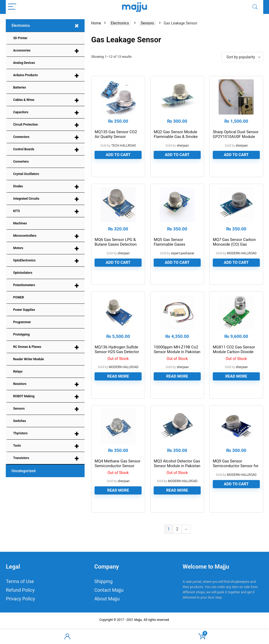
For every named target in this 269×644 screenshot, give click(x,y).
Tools (46, 446)
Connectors (46, 137)
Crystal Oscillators (26, 174)
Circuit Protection (46, 125)
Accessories (46, 51)
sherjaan (183, 150)
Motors (46, 248)
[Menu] (12, 7)
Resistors (46, 384)
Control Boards (46, 150)
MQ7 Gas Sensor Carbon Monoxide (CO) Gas (234, 250)
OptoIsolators (23, 273)
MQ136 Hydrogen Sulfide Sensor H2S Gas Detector (117, 362)
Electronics (46, 26)
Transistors (46, 458)
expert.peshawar (183, 262)
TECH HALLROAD (123, 150)
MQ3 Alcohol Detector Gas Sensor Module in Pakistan (177, 481)
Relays (18, 372)
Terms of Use (20, 598)
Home (96, 23)
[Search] (255, 7)
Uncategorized (24, 471)
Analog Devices (24, 63)
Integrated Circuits (46, 199)
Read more (118, 389)
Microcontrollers (46, 236)
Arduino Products (46, 76)
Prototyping (21, 334)
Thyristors (46, 434)
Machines (20, 223)
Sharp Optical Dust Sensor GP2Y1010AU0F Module (236, 138)
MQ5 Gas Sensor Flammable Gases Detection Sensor (169, 253)
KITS (46, 211)
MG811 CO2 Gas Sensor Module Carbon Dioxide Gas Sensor (234, 365)
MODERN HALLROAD (242, 262)
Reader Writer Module (29, 359)
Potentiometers (46, 285)
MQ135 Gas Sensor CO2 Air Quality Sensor (116, 138)
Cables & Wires (46, 100)
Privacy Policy (20, 616)
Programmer (22, 322)
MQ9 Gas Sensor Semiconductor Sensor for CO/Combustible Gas (236, 483)
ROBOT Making (46, 397)
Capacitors (46, 113)
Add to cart (118, 159)
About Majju (107, 616)
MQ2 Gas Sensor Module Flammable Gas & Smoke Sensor (176, 141)
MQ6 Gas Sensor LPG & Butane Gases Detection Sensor (116, 253)
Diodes (46, 187)
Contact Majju (109, 607)
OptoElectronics (46, 261)
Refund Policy (20, 607)
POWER (19, 297)
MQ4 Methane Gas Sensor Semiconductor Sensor (117, 481)
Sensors (46, 409)
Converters (21, 162)
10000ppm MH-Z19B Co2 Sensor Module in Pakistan (177, 362)
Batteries (20, 87)
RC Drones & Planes (46, 347)
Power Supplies (24, 310)
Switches (20, 421)
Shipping (104, 598)
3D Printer (20, 38)
